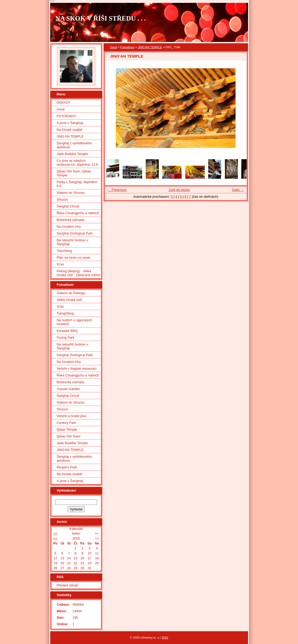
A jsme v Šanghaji (70, 123)
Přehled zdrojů (68, 585)
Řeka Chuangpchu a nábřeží (78, 213)
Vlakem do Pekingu (71, 293)
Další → (238, 190)
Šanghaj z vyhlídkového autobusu (74, 145)
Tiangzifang (65, 313)
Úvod (114, 47)
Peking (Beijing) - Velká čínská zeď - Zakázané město (79, 273)
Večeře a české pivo (72, 416)
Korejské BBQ (67, 331)
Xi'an (60, 264)
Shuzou (62, 199)
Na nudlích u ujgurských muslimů (75, 322)
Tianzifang (64, 251)
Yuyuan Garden (68, 389)
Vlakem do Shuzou (71, 193)
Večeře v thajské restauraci (77, 369)
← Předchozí (117, 190)
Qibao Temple (67, 429)
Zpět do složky (179, 190)
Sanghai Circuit (68, 206)
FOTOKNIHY (66, 116)
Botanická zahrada (71, 220)
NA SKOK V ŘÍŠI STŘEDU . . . (101, 18)
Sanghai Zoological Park (75, 233)
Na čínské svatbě (69, 130)
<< (55, 533)
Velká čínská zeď (69, 300)
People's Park (67, 467)
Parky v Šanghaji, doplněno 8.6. (77, 184)
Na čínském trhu (69, 227)
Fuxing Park (66, 338)
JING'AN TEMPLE (150, 47)
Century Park (66, 423)
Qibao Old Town (69, 436)
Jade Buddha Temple (72, 154)
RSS (165, 637)
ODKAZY (64, 103)
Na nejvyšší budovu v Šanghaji (73, 242)
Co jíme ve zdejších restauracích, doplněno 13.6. (78, 163)
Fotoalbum (127, 47)
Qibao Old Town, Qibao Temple (74, 173)
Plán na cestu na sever (74, 258)
